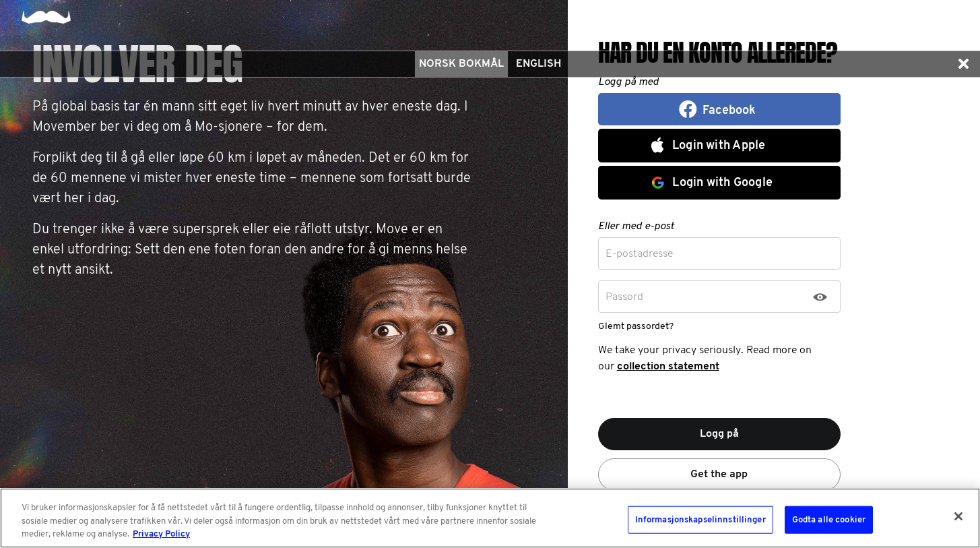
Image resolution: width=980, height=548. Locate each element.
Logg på (719, 434)
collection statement (668, 367)
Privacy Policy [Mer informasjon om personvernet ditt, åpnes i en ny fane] (161, 534)
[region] (490, 518)
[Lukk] (958, 516)
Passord (624, 297)
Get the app (719, 475)
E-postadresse (639, 254)
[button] (963, 64)
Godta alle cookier (829, 519)
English (538, 64)
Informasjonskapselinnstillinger (700, 519)
